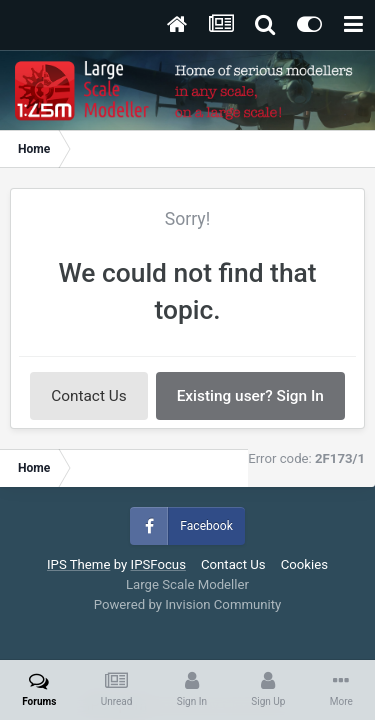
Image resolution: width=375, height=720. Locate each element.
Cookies (304, 564)
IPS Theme (78, 564)
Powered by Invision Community (188, 604)
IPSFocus (158, 564)
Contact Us (89, 396)
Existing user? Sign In (250, 396)
